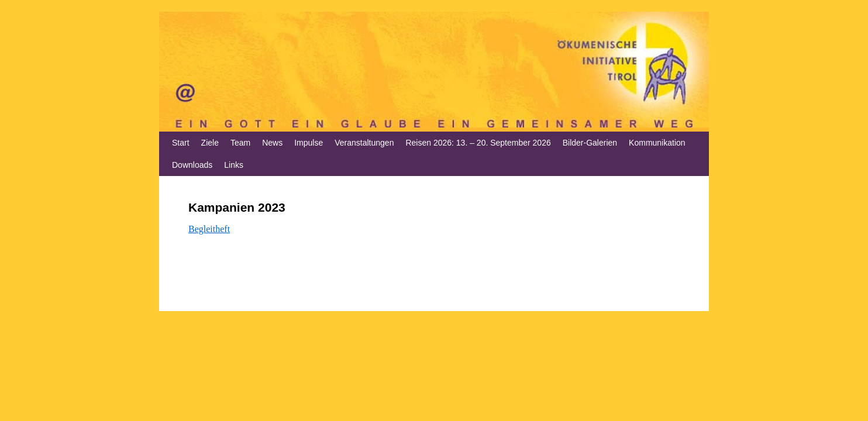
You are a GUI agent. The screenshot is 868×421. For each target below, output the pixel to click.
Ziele (210, 143)
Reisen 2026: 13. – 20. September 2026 (478, 143)
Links (234, 165)
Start (181, 143)
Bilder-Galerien (590, 143)
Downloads (192, 165)
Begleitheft (209, 229)
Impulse (309, 143)
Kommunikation (657, 143)
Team (240, 143)
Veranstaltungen (364, 143)
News (272, 143)
